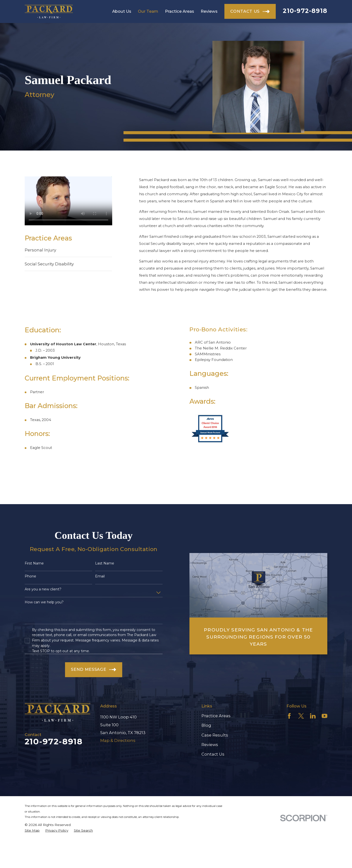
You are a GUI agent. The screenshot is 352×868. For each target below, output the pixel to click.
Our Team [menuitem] (148, 11)
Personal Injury (40, 250)
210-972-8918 (305, 11)
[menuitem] (32, 830)
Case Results (215, 735)
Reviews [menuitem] (209, 11)
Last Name (105, 563)
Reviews (210, 745)
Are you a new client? (43, 589)
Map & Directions (118, 740)
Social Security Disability (49, 264)
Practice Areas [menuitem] (180, 11)
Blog (206, 725)
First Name (34, 563)
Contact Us (213, 754)
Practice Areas (216, 716)
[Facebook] (289, 716)
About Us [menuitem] (122, 11)
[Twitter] (301, 716)
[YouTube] (324, 716)
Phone (30, 576)
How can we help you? (44, 602)
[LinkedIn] (313, 716)
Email (100, 576)
